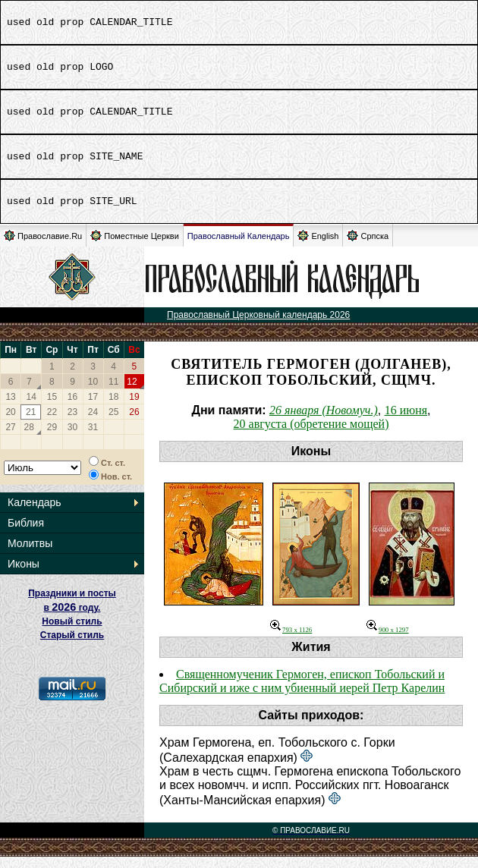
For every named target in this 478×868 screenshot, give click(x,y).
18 (113, 408)
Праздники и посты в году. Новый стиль (72, 619)
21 (31, 423)
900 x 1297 (388, 641)
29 (52, 439)
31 (93, 439)
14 (31, 408)
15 (52, 408)
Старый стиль (72, 646)
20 (10, 423)
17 (93, 408)
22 (52, 423)
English (318, 247)
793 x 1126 (291, 641)
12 (132, 393)
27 (10, 439)
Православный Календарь (239, 247)
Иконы (24, 575)
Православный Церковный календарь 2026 (258, 326)
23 (72, 423)
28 (29, 439)
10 (93, 393)
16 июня (406, 421)
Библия (26, 534)
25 (113, 423)
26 (134, 423)
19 (134, 408)
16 (72, 408)
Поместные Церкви (135, 247)
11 (113, 393)
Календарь (35, 514)
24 (93, 423)
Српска (368, 247)
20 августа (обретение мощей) (311, 435)
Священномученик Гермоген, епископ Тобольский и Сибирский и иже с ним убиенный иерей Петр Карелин (302, 692)
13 (10, 408)
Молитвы (30, 555)
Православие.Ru (43, 247)
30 (72, 439)
